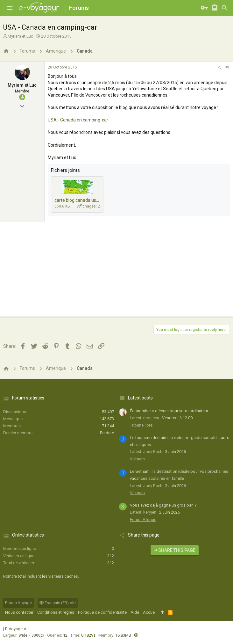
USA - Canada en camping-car (78, 120)
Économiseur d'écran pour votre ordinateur (169, 411)
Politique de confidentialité (102, 612)
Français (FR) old (58, 603)
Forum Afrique (143, 520)
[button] (10, 8)
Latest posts (140, 398)
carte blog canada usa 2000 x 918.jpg (92, 200)
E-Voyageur (16, 629)
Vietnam (137, 459)
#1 (228, 67)
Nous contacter (19, 612)
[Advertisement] (117, 272)
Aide (135, 612)
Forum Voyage (18, 603)
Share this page (175, 550)
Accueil (150, 612)
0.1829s (88, 635)
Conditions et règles (56, 612)
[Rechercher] (225, 8)
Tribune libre (141, 425)
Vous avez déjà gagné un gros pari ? (163, 505)
